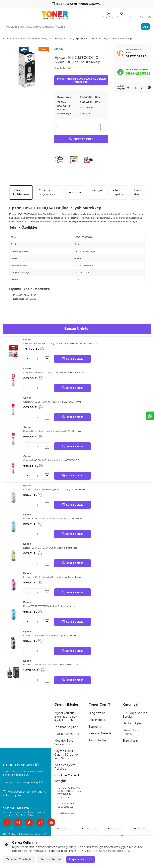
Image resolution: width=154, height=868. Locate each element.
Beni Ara (138, 194)
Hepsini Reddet (50, 859)
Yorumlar (75, 194)
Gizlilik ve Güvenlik (67, 777)
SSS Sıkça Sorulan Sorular (135, 717)
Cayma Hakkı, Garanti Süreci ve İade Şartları (66, 756)
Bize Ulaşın (130, 742)
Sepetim (95, 728)
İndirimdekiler (98, 722)
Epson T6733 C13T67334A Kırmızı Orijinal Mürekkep (52, 579)
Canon (27, 341)
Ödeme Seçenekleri (48, 194)
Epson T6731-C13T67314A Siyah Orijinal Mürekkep (51, 637)
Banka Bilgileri (133, 725)
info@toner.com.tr (68, 815)
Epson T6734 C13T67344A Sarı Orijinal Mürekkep (50, 550)
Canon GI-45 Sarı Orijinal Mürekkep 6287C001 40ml (52, 404)
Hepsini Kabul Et (81, 859)
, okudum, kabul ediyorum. (24, 795)
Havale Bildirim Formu (133, 734)
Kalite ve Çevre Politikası (65, 769)
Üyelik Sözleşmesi (67, 736)
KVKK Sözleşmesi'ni (20, 793)
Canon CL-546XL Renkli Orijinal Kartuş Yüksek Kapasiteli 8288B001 (60, 345)
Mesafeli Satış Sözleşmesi (64, 744)
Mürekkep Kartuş (61, 38)
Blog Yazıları (97, 715)
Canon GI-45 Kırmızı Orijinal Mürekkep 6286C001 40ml (54, 374)
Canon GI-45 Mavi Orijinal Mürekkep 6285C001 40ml (52, 433)
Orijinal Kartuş (39, 38)
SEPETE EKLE (72, 361)
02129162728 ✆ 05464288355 (66, 807)
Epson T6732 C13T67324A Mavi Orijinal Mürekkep (51, 608)
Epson (27, 487)
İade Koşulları (118, 194)
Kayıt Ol (39, 784)
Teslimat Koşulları (66, 729)
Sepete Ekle (81, 140)
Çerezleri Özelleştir (19, 859)
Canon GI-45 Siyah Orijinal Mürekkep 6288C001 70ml (53, 462)
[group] (26, 67)
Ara (146, 26)
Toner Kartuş (97, 742)
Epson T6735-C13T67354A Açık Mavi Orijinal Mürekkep (53, 520)
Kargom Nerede (100, 735)
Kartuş (22, 38)
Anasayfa (8, 38)
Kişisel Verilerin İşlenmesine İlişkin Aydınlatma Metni (67, 718)
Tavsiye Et (97, 194)
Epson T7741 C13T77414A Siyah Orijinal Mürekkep (51, 666)
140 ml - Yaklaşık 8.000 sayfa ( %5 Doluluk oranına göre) (81, 80)
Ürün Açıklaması (21, 194)
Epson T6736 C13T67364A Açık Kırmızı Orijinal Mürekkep (55, 491)
